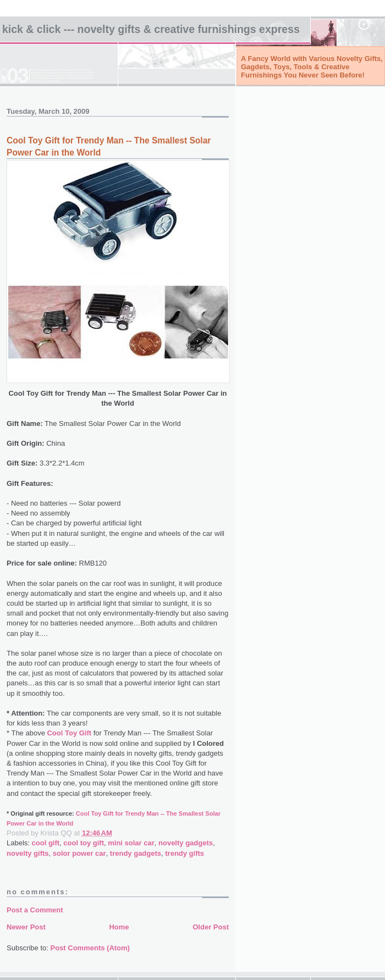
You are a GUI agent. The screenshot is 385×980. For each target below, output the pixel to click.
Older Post (211, 927)
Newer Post (26, 927)
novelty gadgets (186, 843)
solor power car (79, 853)
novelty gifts (28, 853)
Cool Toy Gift (69, 733)
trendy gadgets (136, 853)
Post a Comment (35, 910)
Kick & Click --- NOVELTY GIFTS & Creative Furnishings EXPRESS (151, 29)
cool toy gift (84, 843)
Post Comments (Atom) (90, 948)
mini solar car (131, 843)
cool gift (46, 843)
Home (119, 927)
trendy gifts (185, 853)
